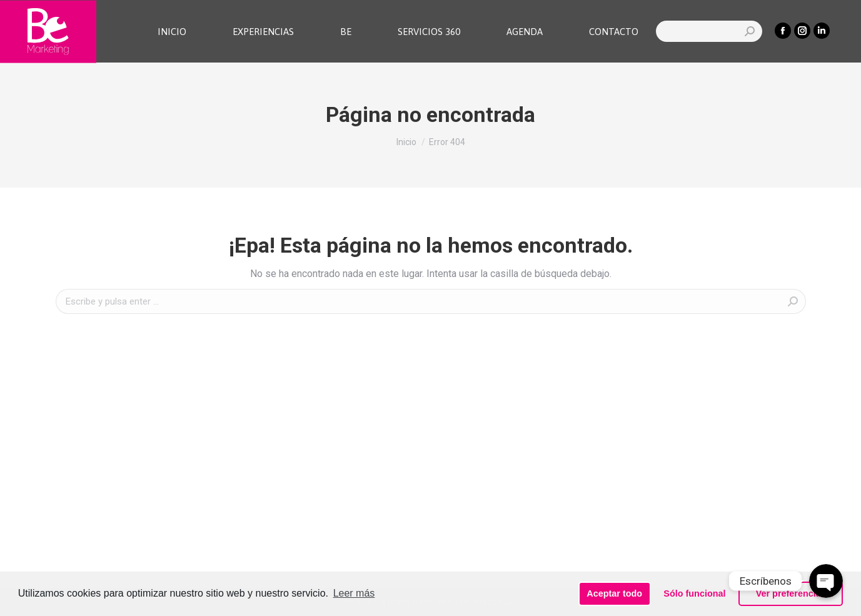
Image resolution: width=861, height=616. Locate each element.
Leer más (354, 593)
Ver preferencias (791, 593)
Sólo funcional (694, 593)
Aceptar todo (614, 593)
